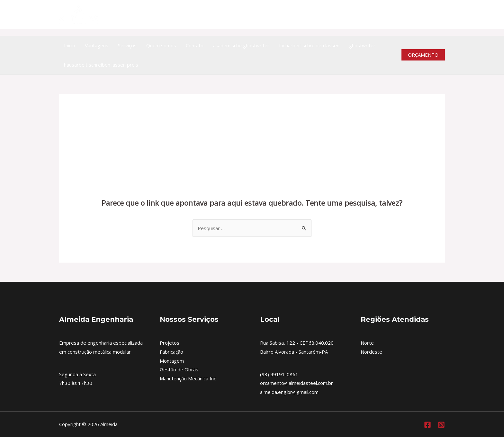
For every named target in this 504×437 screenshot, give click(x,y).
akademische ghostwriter (241, 45)
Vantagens (97, 45)
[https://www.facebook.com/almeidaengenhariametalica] (427, 15)
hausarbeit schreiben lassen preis (101, 65)
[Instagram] (441, 15)
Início (70, 45)
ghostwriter (362, 45)
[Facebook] (428, 425)
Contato (195, 45)
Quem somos (161, 45)
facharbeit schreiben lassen (309, 45)
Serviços (127, 45)
